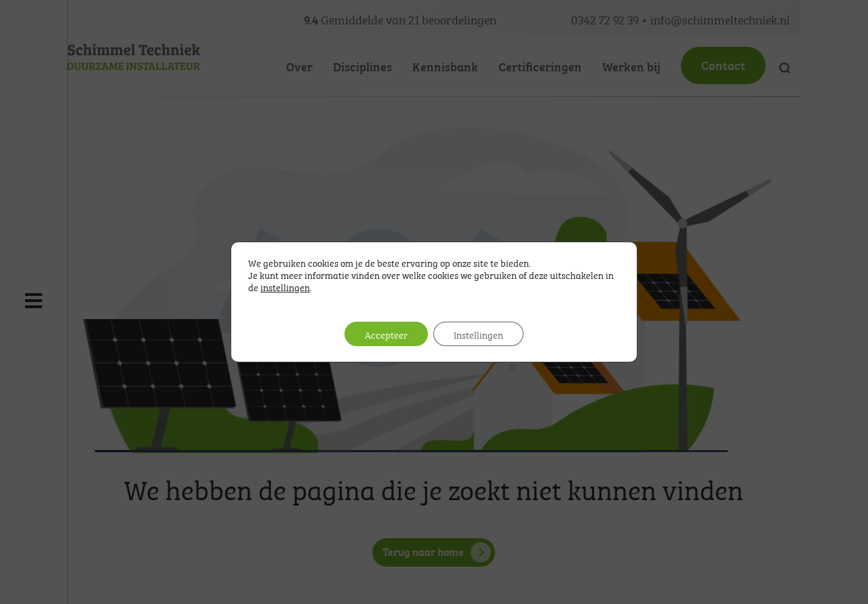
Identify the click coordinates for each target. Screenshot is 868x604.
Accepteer (386, 334)
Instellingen (478, 334)
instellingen (285, 286)
